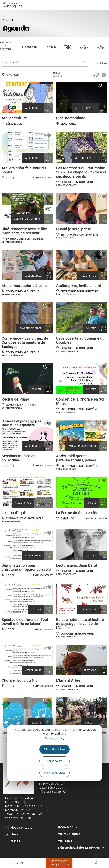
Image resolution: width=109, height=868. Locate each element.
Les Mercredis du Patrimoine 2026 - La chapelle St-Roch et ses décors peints (81, 172)
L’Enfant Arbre (68, 680)
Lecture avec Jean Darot (77, 565)
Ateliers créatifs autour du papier (24, 170)
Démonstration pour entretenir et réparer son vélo (26, 567)
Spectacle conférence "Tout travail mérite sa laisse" (25, 622)
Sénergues (12, 5)
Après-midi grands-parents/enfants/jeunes (76, 458)
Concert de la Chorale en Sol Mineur (80, 401)
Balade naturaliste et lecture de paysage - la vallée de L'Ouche (80, 624)
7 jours (84, 47)
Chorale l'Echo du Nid (20, 680)
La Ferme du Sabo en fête (78, 513)
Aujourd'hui (30, 47)
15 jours (101, 47)
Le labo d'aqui (13, 513)
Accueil (8, 21)
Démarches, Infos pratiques (59, 863)
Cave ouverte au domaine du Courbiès (80, 340)
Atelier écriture (14, 118)
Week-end (68, 47)
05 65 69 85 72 (56, 792)
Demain (51, 47)
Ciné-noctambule (71, 118)
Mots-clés (12, 63)
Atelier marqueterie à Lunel (25, 286)
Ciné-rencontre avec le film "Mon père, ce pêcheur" (25, 231)
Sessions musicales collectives (18, 458)
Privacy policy (55, 738)
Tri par (58, 75)
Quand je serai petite (74, 229)
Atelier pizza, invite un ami (79, 286)
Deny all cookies (55, 773)
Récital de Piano (15, 399)
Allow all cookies (54, 749)
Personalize (54, 761)
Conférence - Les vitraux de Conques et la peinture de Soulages (25, 342)
